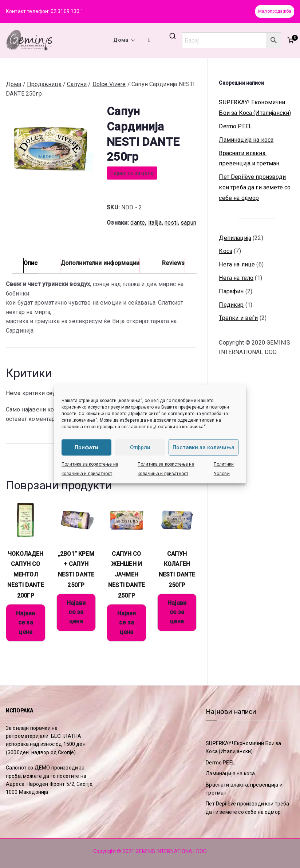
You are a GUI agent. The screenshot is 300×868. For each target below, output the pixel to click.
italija (155, 223)
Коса (226, 251)
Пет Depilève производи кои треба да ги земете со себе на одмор (255, 187)
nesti (171, 223)
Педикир (231, 305)
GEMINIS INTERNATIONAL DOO (171, 851)
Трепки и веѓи (238, 318)
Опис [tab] (31, 263)
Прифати (86, 447)
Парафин (231, 291)
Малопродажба (275, 11)
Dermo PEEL (235, 126)
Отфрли (140, 447)
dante (138, 223)
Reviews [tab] (173, 263)
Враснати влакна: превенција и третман (249, 158)
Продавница (44, 84)
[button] (132, 40)
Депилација (235, 238)
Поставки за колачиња (204, 447)
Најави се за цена (132, 173)
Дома (124, 40)
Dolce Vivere (109, 84)
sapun (188, 223)
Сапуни (77, 84)
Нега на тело (236, 278)
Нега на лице (237, 264)
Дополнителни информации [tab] (100, 263)
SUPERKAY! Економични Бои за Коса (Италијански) (255, 108)
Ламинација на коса (246, 140)
